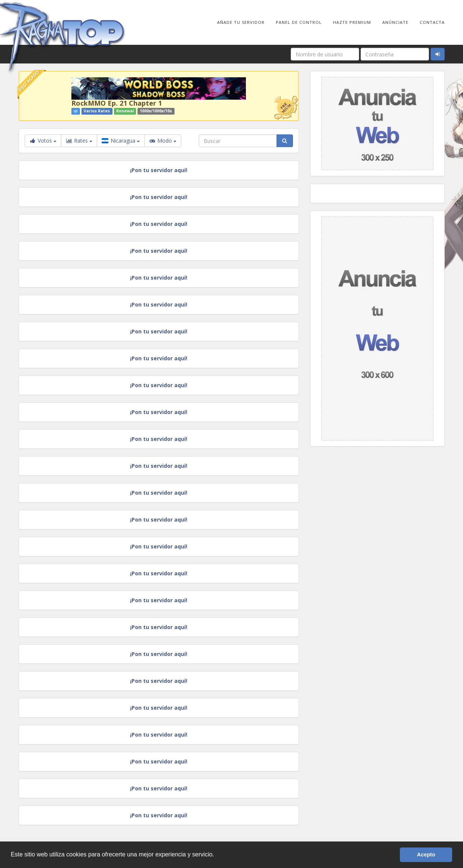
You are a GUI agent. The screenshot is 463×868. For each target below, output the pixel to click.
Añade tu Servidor (241, 22)
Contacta (432, 22)
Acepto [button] (426, 855)
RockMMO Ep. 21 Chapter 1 (117, 103)
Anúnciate (395, 22)
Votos (43, 141)
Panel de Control (299, 22)
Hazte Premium (352, 22)
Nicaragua (121, 141)
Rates (79, 141)
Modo (163, 141)
